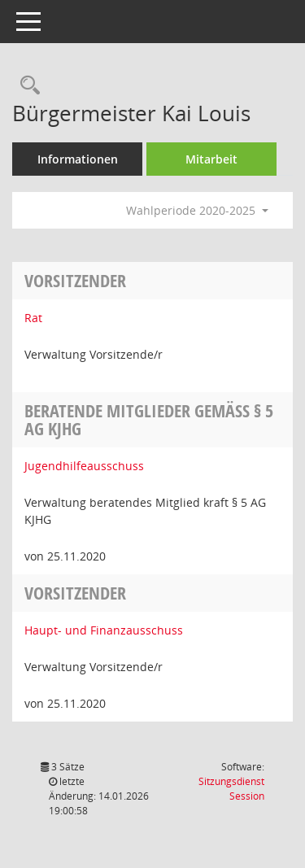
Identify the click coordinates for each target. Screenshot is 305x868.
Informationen (78, 159)
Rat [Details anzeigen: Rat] (33, 318)
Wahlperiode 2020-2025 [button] (197, 210)
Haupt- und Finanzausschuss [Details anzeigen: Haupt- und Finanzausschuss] (104, 630)
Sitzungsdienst (231, 789)
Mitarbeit (211, 159)
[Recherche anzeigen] (26, 86)
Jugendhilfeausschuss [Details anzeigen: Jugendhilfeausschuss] (84, 466)
